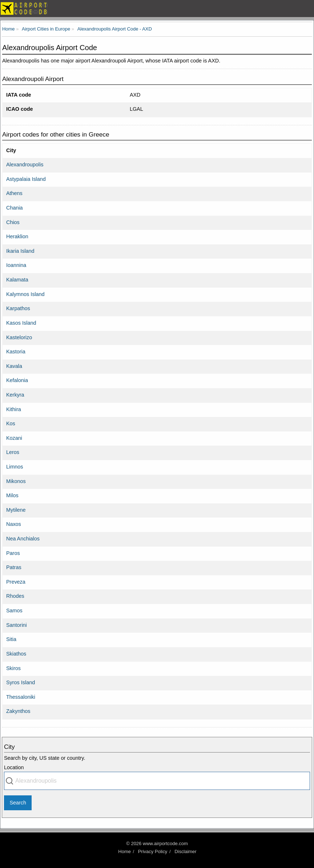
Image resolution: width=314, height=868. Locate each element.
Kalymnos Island (25, 294)
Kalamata (17, 280)
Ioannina (16, 265)
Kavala (14, 366)
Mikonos (16, 481)
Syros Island (21, 682)
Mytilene (16, 510)
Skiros (13, 668)
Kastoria (16, 352)
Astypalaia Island (26, 179)
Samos (14, 611)
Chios (13, 222)
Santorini (17, 625)
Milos (12, 495)
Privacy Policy (153, 851)
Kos (11, 423)
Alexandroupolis (25, 165)
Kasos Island (21, 323)
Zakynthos (18, 711)
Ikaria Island (20, 251)
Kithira (14, 409)
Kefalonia (17, 380)
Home (124, 851)
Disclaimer (185, 851)
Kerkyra (15, 395)
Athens (14, 193)
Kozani (14, 438)
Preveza (16, 582)
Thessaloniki (21, 697)
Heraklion (17, 236)
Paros (13, 553)
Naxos (14, 524)
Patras (14, 567)
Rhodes (15, 596)
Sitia (11, 639)
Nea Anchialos (23, 539)
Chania (15, 208)
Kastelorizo (19, 337)
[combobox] (157, 781)
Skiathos (16, 654)
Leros (13, 452)
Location (14, 767)
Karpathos (18, 308)
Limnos (15, 467)
